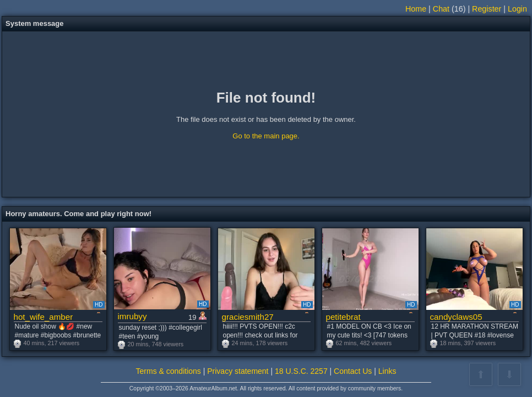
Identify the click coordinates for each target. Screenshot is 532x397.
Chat (441, 9)
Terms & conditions (169, 371)
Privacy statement (238, 371)
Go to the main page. (266, 136)
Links (387, 371)
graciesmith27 (248, 317)
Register (487, 9)
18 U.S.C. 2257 (301, 371)
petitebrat (343, 317)
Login (517, 9)
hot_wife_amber (44, 317)
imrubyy (132, 316)
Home (416, 9)
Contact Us (353, 371)
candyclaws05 (456, 317)
